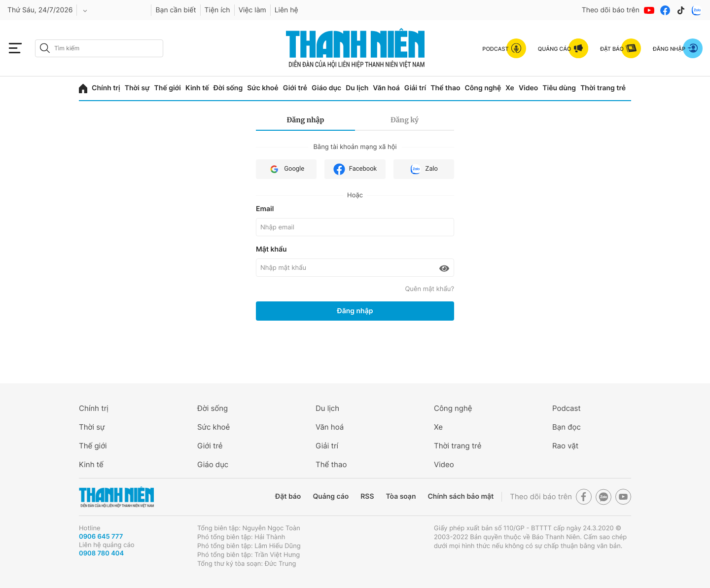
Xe (510, 88)
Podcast (567, 408)
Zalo (424, 169)
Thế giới (168, 88)
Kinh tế (197, 88)
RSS (367, 496)
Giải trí (415, 88)
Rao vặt (565, 446)
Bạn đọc (567, 427)
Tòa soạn (401, 496)
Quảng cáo (331, 496)
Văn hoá (386, 88)
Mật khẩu (271, 249)
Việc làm (252, 10)
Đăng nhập (306, 120)
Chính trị (106, 88)
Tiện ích (217, 10)
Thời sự (137, 88)
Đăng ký (405, 120)
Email (265, 209)
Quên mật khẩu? (429, 289)
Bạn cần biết (176, 10)
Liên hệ (286, 10)
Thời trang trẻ (603, 88)
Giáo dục (326, 88)
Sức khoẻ (263, 88)
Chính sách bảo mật (461, 496)
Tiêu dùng (559, 88)
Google (286, 169)
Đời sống (228, 88)
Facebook (355, 169)
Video (528, 88)
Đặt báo (288, 496)
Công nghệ (483, 88)
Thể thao (445, 88)
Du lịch (357, 88)
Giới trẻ (295, 88)
